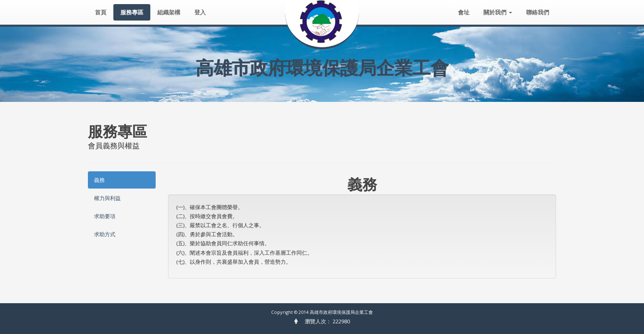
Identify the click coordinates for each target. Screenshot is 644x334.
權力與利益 (107, 198)
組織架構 (169, 12)
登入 (200, 12)
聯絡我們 (538, 12)
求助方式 (105, 234)
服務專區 (132, 12)
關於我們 (498, 12)
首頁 (101, 12)
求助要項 (105, 216)
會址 (464, 12)
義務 (99, 180)
